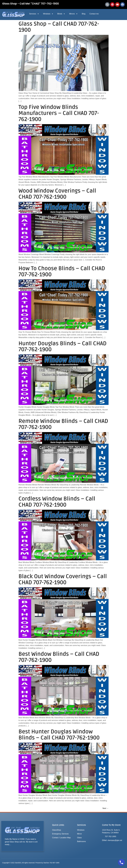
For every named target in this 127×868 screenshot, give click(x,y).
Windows (48, 14)
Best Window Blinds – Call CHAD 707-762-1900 (59, 657)
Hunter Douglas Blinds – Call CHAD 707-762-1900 (63, 347)
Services (34, 14)
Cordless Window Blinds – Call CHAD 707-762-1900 (57, 502)
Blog (84, 14)
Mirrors (73, 14)
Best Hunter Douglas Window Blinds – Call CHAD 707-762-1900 (59, 735)
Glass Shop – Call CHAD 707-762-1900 (59, 27)
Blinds (61, 14)
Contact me (94, 14)
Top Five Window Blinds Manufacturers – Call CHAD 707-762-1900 (59, 113)
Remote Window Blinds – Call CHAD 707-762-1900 (63, 424)
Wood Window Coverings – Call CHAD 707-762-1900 (57, 194)
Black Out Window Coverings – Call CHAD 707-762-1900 (63, 579)
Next (105, 808)
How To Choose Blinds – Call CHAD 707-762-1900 (62, 271)
